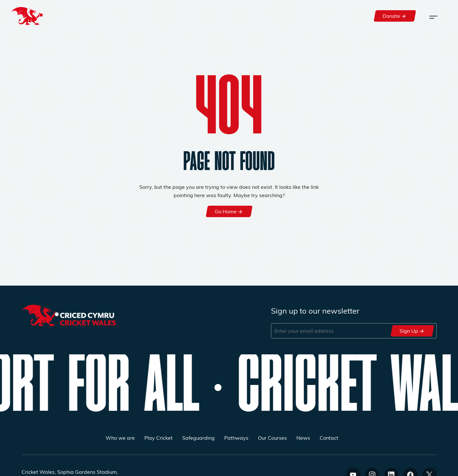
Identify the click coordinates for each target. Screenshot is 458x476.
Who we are (120, 438)
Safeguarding (198, 438)
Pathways (236, 438)
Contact (329, 438)
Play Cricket (159, 438)
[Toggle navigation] (433, 16)
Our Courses (272, 438)
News (303, 438)
